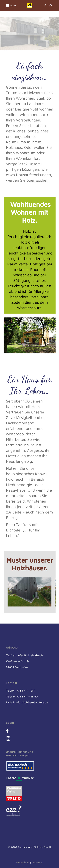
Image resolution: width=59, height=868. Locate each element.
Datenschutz (22, 862)
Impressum (38, 862)
